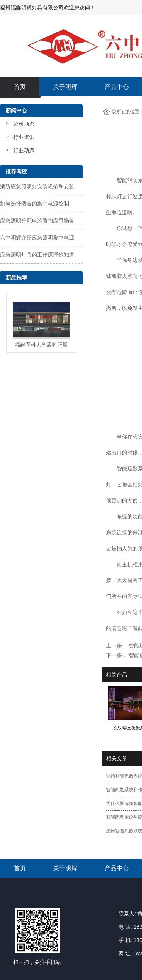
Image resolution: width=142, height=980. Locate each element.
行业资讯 (24, 137)
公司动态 (24, 124)
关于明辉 (65, 87)
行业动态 (24, 150)
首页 (20, 87)
